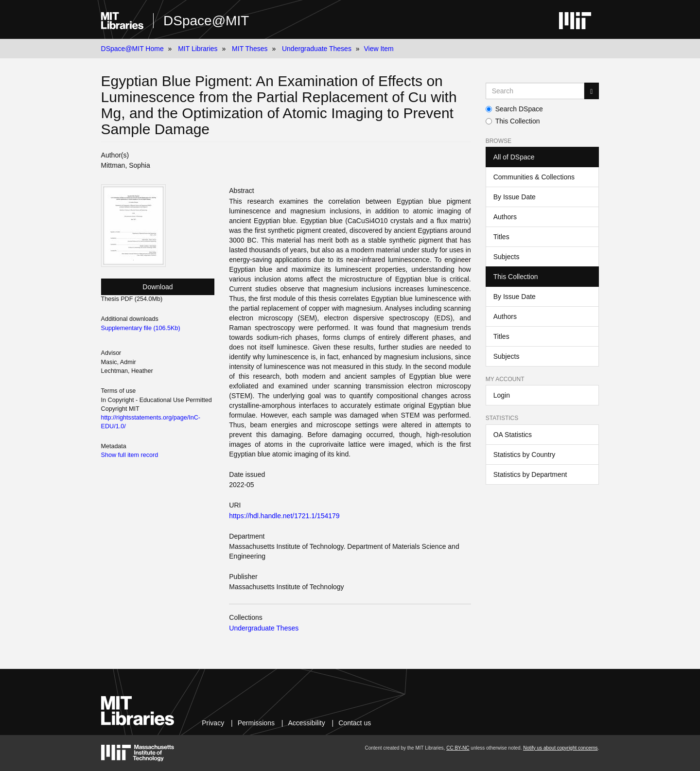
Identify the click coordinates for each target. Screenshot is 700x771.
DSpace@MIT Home (132, 49)
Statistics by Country (525, 455)
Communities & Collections (534, 177)
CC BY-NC (458, 748)
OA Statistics (513, 435)
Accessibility (306, 723)
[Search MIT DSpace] (535, 91)
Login (502, 395)
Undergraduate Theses (317, 49)
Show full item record (130, 455)
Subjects (507, 257)
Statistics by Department (530, 474)
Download (157, 287)
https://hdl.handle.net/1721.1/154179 (284, 516)
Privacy (213, 723)
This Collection (513, 121)
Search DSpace (514, 109)
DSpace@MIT (206, 21)
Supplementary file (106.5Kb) (141, 328)
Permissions (256, 723)
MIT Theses (250, 49)
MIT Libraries (198, 49)
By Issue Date (515, 197)
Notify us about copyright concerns (560, 748)
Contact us (355, 723)
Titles (501, 237)
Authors (505, 217)
